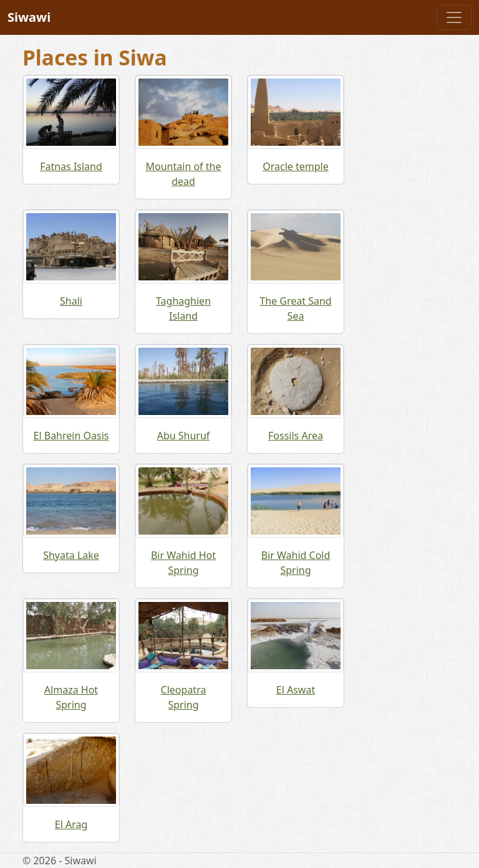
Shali (71, 301)
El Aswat (296, 690)
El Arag (71, 824)
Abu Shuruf (184, 436)
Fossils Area (296, 436)
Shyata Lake (71, 555)
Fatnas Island (71, 166)
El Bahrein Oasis (71, 436)
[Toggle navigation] (454, 17)
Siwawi (29, 17)
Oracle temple (296, 166)
